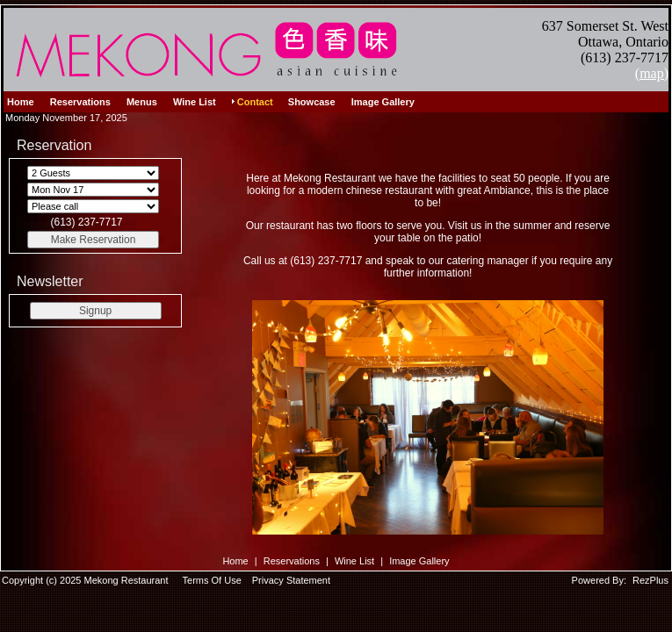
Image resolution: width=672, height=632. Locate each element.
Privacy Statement (291, 580)
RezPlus (650, 580)
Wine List (354, 561)
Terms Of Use (212, 580)
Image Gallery (419, 561)
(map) (652, 73)
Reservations (292, 561)
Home (235, 561)
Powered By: (600, 580)
